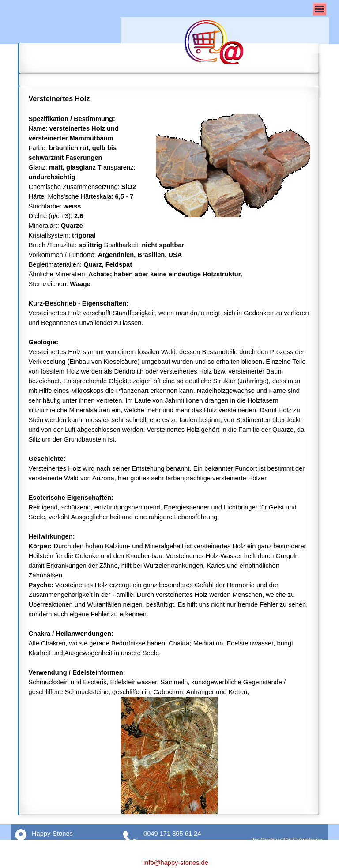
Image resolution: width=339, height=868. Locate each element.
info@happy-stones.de (176, 863)
